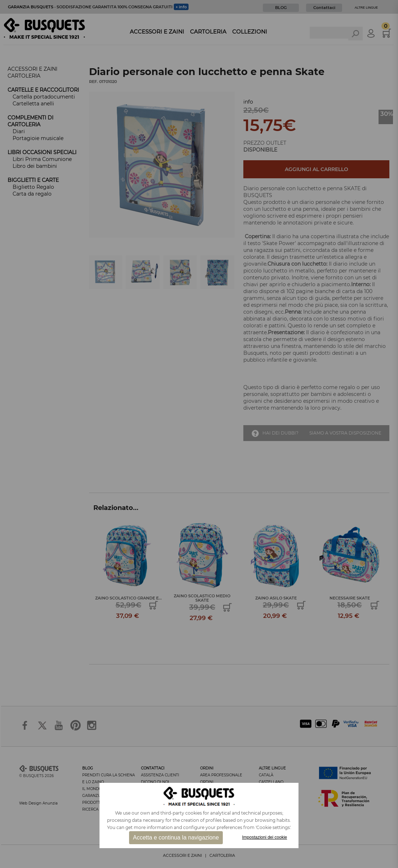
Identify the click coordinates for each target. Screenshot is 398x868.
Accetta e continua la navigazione (176, 838)
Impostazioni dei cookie (265, 837)
